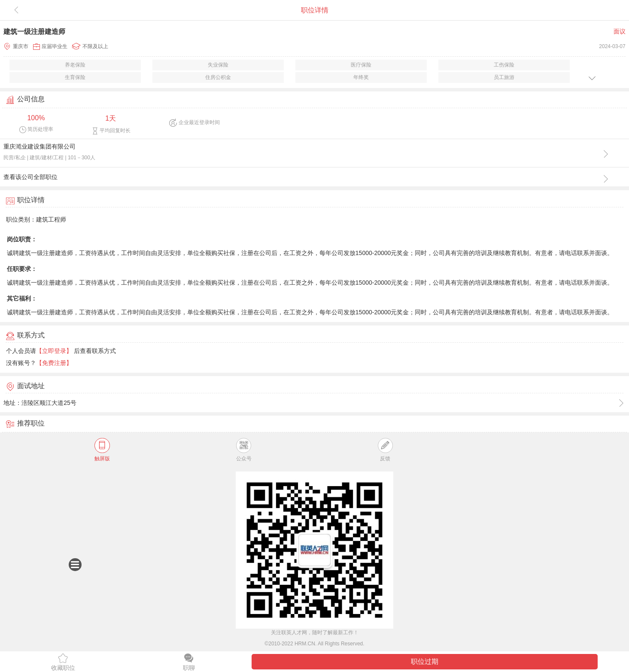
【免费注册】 (54, 363)
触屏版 (102, 450)
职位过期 (425, 661)
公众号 (244, 450)
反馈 (385, 450)
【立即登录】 (54, 351)
